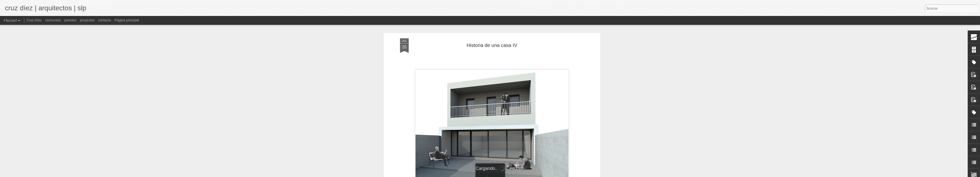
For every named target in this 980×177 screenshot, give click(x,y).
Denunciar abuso (548, 174)
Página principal (127, 20)
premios (70, 20)
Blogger (532, 174)
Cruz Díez (34, 20)
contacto (104, 20)
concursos (53, 20)
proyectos (87, 20)
